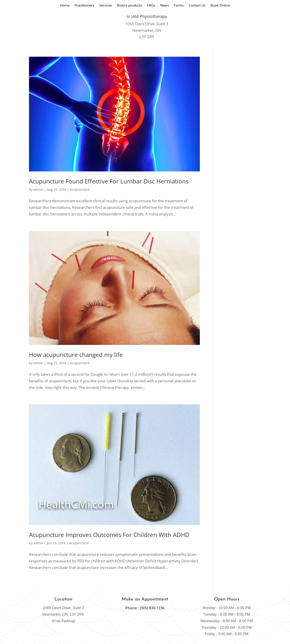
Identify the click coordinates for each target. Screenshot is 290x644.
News (164, 6)
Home (65, 6)
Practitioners (84, 6)
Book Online (220, 6)
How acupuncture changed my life (76, 355)
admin (38, 189)
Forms (179, 6)
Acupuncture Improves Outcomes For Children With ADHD (109, 535)
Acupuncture (80, 189)
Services (106, 6)
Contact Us (197, 6)
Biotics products (129, 6)
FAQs (151, 6)
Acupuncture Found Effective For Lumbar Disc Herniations (109, 181)
